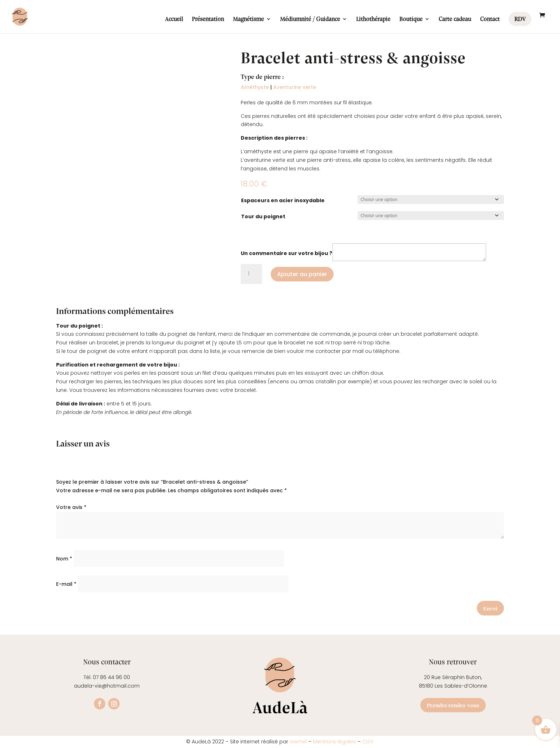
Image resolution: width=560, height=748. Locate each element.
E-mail (66, 584)
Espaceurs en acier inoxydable (283, 200)
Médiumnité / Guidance (310, 20)
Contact (490, 20)
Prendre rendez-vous (453, 705)
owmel (299, 742)
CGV (368, 742)
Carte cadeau (455, 20)
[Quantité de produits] (251, 274)
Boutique (411, 20)
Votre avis (71, 507)
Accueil (174, 20)
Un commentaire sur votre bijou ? (286, 253)
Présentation (208, 20)
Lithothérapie (373, 20)
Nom (64, 559)
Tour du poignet (263, 216)
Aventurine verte (295, 87)
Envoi (490, 608)
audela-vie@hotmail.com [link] (107, 686)
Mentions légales (334, 742)
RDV (520, 19)
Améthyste (255, 87)
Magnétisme (248, 20)
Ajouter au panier (302, 274)
